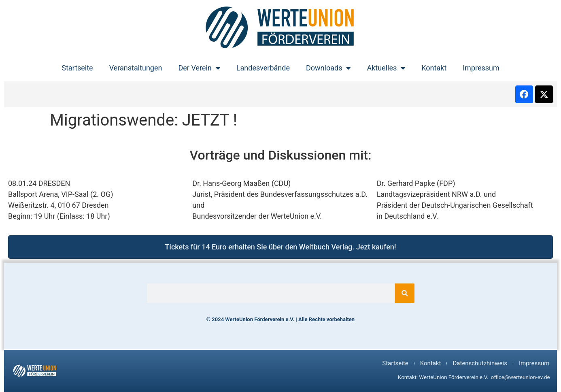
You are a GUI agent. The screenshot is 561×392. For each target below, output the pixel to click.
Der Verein (199, 68)
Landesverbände (263, 68)
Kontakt (434, 68)
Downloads (328, 68)
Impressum (481, 68)
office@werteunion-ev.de (521, 377)
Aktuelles (386, 68)
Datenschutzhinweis (480, 363)
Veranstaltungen (136, 68)
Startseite (77, 68)
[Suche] (396, 293)
